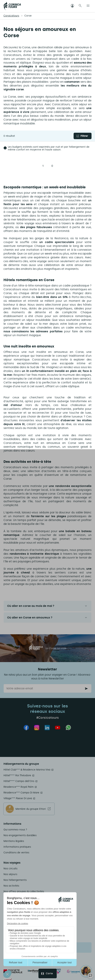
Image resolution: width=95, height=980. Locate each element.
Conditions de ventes (16, 853)
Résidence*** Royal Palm (19, 787)
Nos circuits (10, 869)
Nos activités (11, 886)
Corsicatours (11, 16)
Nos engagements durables (20, 835)
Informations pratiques (17, 847)
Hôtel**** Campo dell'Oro (19, 781)
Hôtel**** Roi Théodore (17, 775)
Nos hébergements (15, 880)
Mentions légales (14, 841)
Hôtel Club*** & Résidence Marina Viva (27, 770)
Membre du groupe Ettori (31, 809)
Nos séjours (10, 874)
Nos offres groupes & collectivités (24, 891)
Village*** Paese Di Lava (18, 798)
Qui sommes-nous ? (15, 830)
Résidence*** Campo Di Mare (21, 793)
